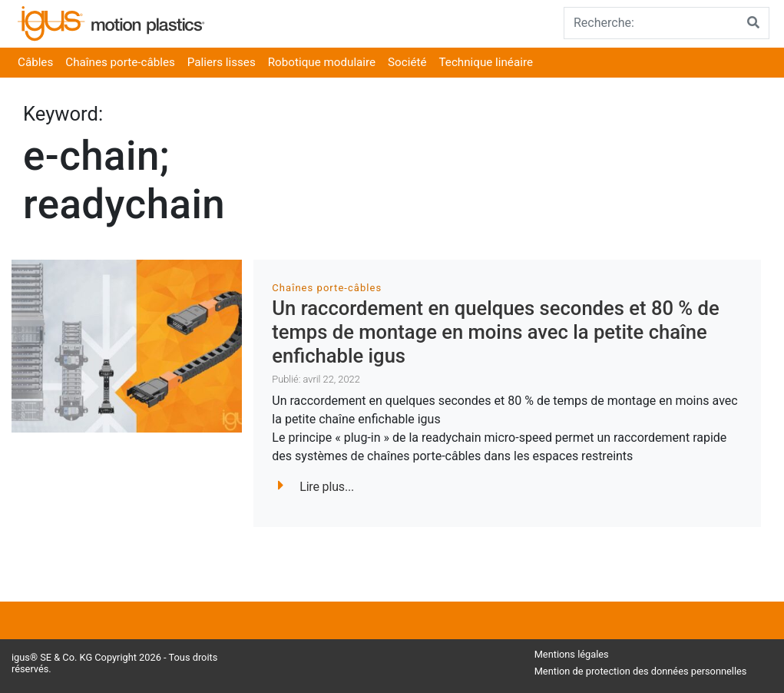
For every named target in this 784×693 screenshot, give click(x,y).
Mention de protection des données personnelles (641, 671)
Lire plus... (316, 487)
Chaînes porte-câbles (120, 62)
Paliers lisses (222, 62)
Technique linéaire (486, 62)
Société (407, 62)
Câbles (35, 62)
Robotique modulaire (322, 62)
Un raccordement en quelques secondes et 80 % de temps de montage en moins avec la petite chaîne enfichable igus (495, 332)
